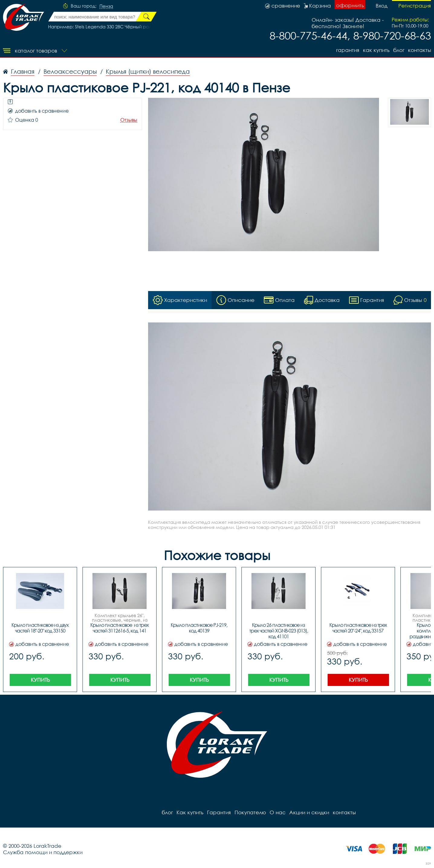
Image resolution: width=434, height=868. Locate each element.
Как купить (376, 50)
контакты (419, 50)
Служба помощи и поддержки (43, 852)
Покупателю (250, 812)
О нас (278, 812)
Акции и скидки (309, 812)
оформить (350, 5)
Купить (40, 680)
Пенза (106, 6)
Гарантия (348, 50)
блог (399, 50)
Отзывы (129, 120)
